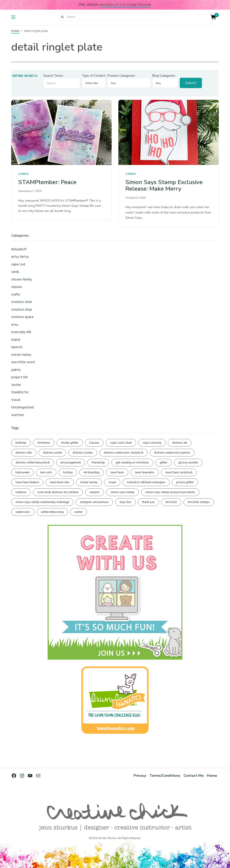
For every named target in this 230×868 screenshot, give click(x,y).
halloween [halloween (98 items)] (22, 472)
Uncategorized (22, 407)
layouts (17, 347)
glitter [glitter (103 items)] (164, 463)
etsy (15, 325)
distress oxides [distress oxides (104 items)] (83, 453)
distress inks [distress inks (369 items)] (24, 453)
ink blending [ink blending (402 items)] (92, 472)
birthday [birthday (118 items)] (21, 443)
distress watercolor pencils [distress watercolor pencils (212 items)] (172, 453)
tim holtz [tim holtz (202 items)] (171, 502)
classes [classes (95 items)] (94, 443)
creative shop (22, 309)
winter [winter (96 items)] (79, 512)
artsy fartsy (20, 257)
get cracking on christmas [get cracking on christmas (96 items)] (132, 463)
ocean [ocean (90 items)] (112, 482)
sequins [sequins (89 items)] (95, 492)
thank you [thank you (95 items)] (148, 502)
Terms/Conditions (164, 776)
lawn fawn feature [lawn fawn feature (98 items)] (27, 482)
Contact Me (194, 776)
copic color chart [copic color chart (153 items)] (121, 443)
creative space (22, 317)
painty (16, 370)
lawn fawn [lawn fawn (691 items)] (117, 472)
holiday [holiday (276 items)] (68, 472)
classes (17, 287)
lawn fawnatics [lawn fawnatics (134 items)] (145, 472)
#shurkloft (19, 249)
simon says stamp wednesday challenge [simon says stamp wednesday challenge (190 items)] (42, 502)
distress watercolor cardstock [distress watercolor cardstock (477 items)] (124, 453)
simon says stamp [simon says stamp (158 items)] (123, 492)
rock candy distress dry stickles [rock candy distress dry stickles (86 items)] (58, 492)
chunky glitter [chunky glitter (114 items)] (70, 443)
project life (20, 377)
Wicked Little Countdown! (125, 5)
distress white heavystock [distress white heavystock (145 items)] (33, 463)
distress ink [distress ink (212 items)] (180, 443)
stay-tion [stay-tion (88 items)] (125, 502)
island (16, 340)
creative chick (22, 302)
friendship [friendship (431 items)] (98, 463)
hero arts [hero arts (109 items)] (46, 472)
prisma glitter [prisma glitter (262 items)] (185, 482)
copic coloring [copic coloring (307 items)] (152, 443)
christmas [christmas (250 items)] (44, 443)
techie (16, 385)
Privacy (139, 776)
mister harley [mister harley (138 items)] (89, 482)
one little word (23, 362)
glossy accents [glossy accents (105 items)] (188, 463)
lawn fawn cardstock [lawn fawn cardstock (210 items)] (179, 472)
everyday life (21, 332)
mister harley (21, 355)
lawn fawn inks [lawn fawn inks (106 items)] (60, 482)
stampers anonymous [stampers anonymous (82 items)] (94, 502)
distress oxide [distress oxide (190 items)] (52, 453)
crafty (16, 294)
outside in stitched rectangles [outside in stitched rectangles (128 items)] (146, 482)
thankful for (20, 392)
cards (23, 174)
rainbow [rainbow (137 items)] (21, 492)
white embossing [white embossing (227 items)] (52, 512)
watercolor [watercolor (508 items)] (23, 512)
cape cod (18, 264)
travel (16, 400)
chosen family (22, 279)
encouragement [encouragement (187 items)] (71, 463)
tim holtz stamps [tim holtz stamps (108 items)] (199, 502)
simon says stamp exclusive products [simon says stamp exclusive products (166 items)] (170, 492)
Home (15, 31)
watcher (18, 415)
